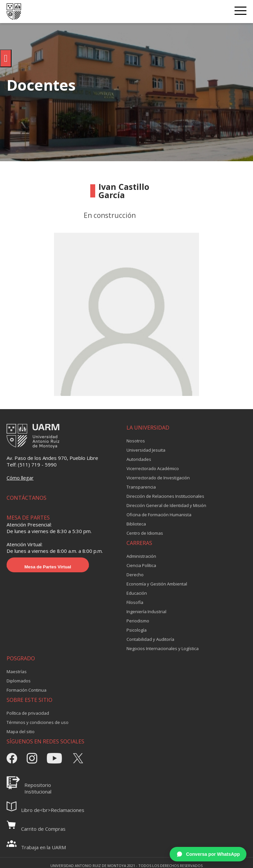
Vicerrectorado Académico (153, 468)
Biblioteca (136, 524)
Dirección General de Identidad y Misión (166, 505)
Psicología (137, 630)
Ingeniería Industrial (146, 612)
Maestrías (17, 672)
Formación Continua (27, 690)
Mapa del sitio (21, 732)
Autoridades (139, 459)
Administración (141, 556)
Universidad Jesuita (146, 450)
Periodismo (138, 621)
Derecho (135, 575)
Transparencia (141, 487)
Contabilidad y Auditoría (150, 639)
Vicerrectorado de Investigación (158, 478)
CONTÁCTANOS (27, 498)
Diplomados (19, 681)
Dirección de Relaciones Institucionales (165, 496)
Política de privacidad (28, 713)
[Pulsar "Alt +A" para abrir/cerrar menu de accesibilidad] (6, 58)
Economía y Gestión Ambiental (157, 584)
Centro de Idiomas (145, 533)
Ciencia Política (141, 565)
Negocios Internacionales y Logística (163, 648)
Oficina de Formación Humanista (159, 515)
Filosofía (135, 602)
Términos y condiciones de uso (38, 722)
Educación (137, 593)
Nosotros (136, 441)
